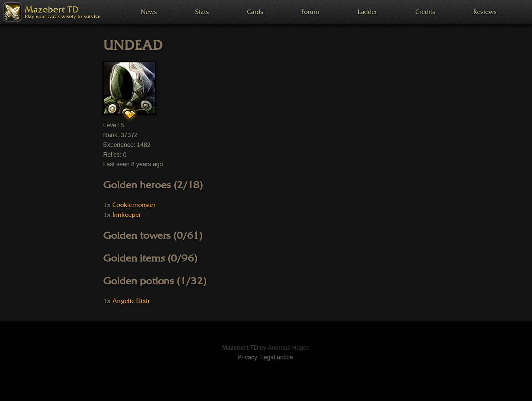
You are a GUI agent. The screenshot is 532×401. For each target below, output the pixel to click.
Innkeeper (127, 215)
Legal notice (277, 357)
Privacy (247, 357)
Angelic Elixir (131, 301)
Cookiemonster (134, 205)
